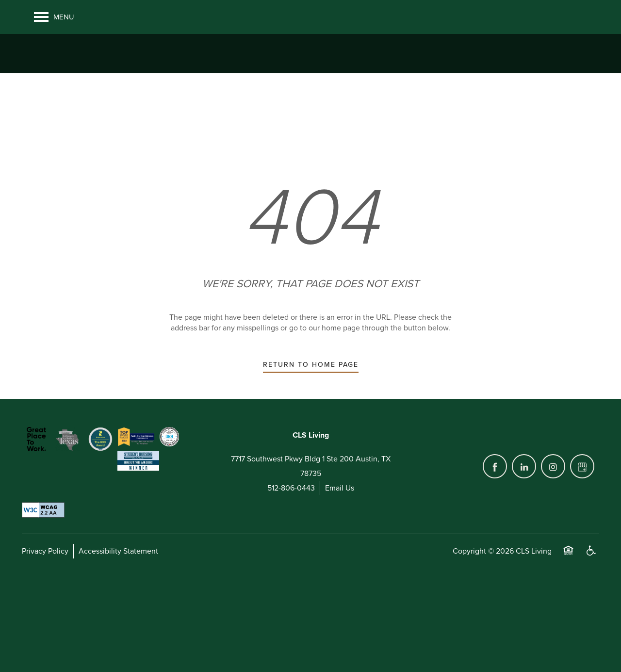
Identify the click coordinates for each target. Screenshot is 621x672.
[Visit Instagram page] (553, 541)
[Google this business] (582, 541)
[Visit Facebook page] (495, 541)
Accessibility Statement (118, 626)
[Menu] (54, 17)
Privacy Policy (45, 626)
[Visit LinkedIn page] (524, 541)
